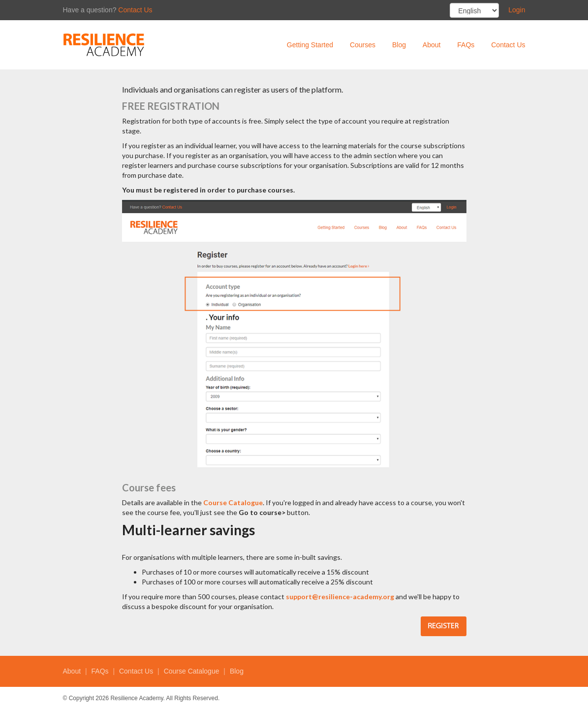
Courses (363, 45)
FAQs (466, 45)
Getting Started (310, 45)
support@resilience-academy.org (340, 597)
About (432, 45)
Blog (399, 45)
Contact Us (135, 10)
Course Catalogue (233, 502)
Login (517, 10)
